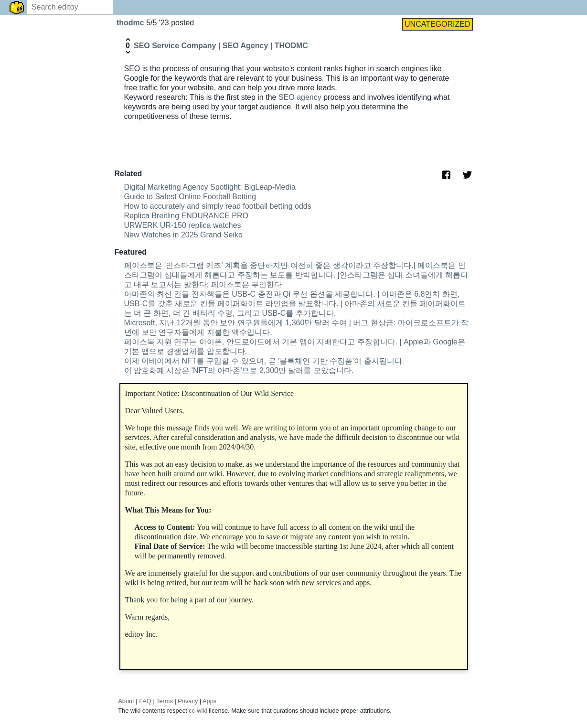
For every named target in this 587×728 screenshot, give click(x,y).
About (126, 701)
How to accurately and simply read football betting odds (218, 206)
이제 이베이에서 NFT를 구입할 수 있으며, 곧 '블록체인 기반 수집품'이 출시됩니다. (264, 361)
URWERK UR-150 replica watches (183, 225)
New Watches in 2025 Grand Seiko (183, 235)
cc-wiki (198, 711)
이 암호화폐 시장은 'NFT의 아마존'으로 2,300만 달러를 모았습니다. (239, 370)
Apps (209, 701)
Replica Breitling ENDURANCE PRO (187, 216)
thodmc (131, 23)
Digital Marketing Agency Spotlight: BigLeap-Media (210, 187)
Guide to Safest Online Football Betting (190, 197)
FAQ (145, 701)
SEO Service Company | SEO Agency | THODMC (221, 46)
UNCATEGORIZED (437, 24)
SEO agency (300, 97)
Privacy (188, 701)
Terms (165, 701)
